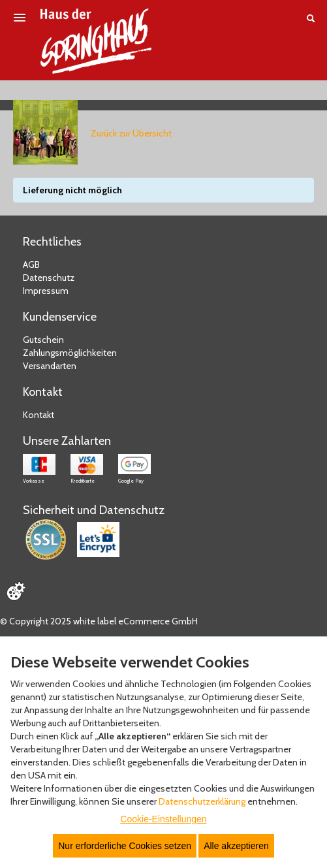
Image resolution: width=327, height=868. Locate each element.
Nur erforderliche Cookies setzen (125, 846)
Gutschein (43, 340)
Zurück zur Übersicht (131, 133)
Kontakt (39, 415)
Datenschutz (49, 278)
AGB (31, 265)
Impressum (46, 291)
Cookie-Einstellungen (163, 819)
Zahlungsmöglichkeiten (70, 353)
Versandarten (50, 366)
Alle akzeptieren (236, 846)
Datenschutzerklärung (202, 801)
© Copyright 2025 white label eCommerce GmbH (99, 621)
